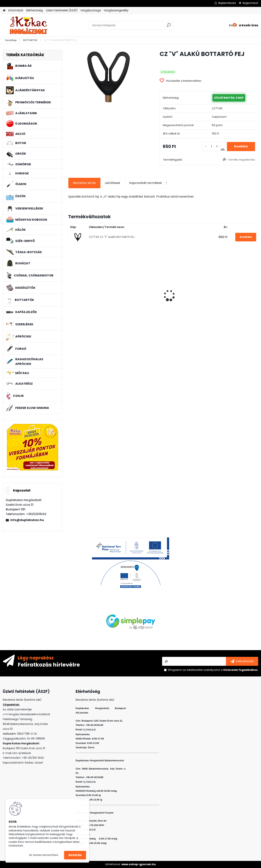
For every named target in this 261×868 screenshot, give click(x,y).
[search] (169, 27)
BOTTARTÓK (30, 40)
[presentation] (70, 289)
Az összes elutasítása (44, 855)
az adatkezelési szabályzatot (202, 670)
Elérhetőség (35, 10)
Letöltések (113, 183)
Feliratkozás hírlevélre (49, 664)
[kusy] (211, 147)
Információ (16, 10)
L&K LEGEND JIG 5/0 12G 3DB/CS (232, 297)
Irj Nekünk (25, 753)
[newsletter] (242, 661)
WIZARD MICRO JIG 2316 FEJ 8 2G (139, 287)
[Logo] (28, 25)
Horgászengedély (116, 10)
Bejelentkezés (227, 3)
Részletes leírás (84, 183)
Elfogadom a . (213, 670)
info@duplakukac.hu (27, 520)
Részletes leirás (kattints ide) (95, 700)
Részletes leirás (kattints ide (22, 700)
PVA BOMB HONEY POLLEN (89, 287)
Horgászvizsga (91, 10)
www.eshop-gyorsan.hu (139, 864)
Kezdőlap (11, 40)
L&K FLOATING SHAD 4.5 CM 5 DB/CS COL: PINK (187, 297)
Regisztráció (250, 3)
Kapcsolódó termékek (149, 183)
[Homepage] (4, 11)
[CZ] (108, 77)
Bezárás (75, 855)
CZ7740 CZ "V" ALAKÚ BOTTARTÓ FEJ (112, 237)
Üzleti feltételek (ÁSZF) (62, 10)
